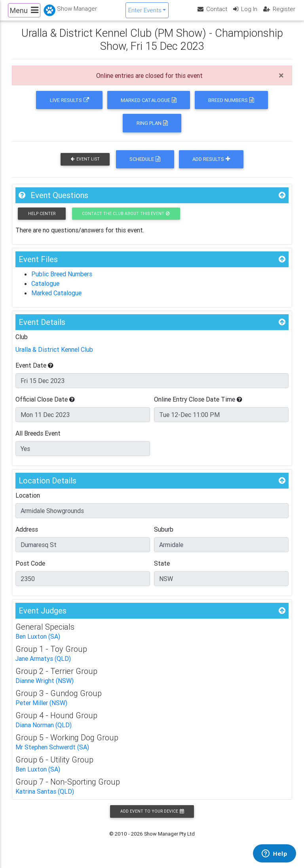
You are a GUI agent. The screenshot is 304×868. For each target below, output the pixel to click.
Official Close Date (45, 406)
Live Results (69, 107)
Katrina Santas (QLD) (45, 798)
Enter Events (145, 13)
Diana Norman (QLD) (44, 732)
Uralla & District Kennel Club (54, 356)
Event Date (34, 372)
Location (28, 502)
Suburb (164, 536)
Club (22, 343)
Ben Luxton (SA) (38, 643)
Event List (85, 166)
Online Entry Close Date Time (198, 406)
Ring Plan (152, 130)
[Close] (281, 82)
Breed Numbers (231, 107)
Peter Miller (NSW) (41, 709)
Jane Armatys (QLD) (43, 665)
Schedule (145, 166)
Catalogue (45, 290)
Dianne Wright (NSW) (45, 687)
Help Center (42, 220)
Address (27, 536)
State (162, 570)
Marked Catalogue (149, 107)
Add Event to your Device (152, 818)
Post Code (30, 570)
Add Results (211, 166)
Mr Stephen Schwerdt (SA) (52, 754)
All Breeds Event (38, 440)
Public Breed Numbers (62, 281)
